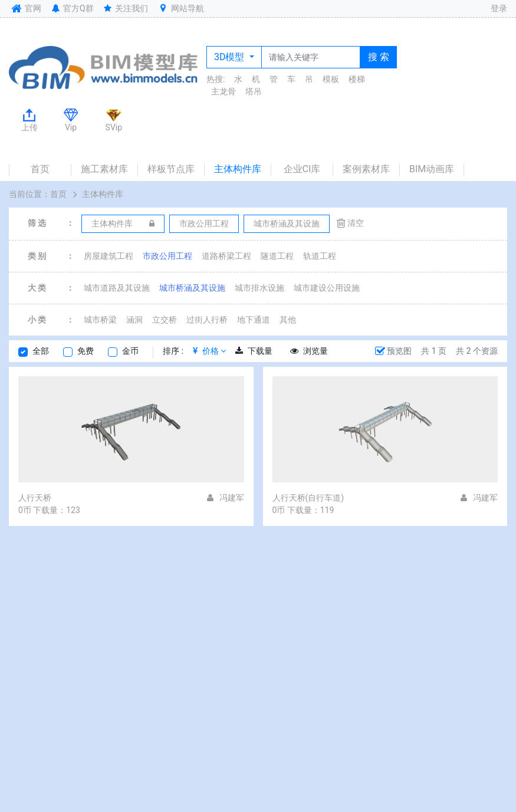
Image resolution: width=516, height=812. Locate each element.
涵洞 (134, 320)
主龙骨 (224, 91)
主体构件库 (238, 169)
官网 (25, 8)
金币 (130, 351)
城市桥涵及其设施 (192, 288)
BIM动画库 (432, 169)
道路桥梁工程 (226, 256)
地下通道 (254, 320)
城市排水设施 (259, 288)
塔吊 (254, 91)
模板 (331, 79)
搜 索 (379, 57)
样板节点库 (171, 169)
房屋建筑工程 (109, 256)
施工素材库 (104, 169)
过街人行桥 (207, 320)
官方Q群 (72, 8)
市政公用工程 (167, 256)
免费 (86, 351)
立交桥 (165, 320)
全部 (41, 351)
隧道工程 (277, 256)
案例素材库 (366, 169)
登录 (499, 8)
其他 (288, 320)
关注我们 (125, 8)
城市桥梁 (100, 320)
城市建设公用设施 (327, 288)
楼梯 (357, 79)
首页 (40, 169)
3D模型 (230, 57)
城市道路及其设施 (117, 288)
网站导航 (180, 8)
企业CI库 (302, 169)
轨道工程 (320, 256)
